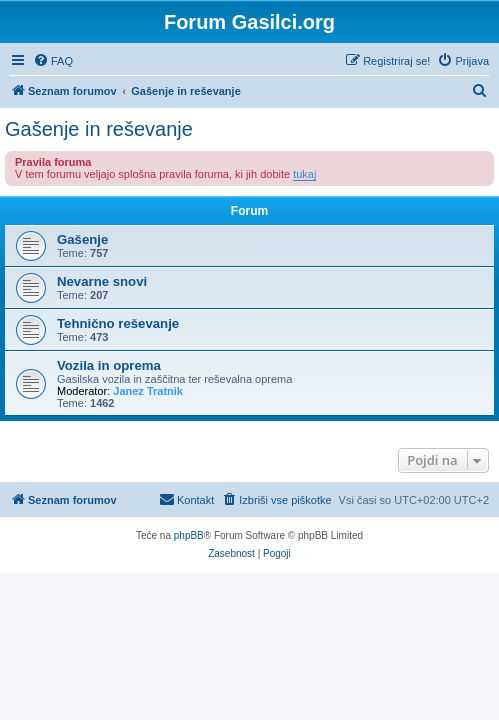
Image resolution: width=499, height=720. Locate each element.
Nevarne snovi (102, 281)
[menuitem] (53, 61)
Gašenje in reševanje (99, 129)
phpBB (189, 535)
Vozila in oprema (109, 365)
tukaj (304, 174)
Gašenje (82, 239)
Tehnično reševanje (118, 323)
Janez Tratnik (148, 391)
